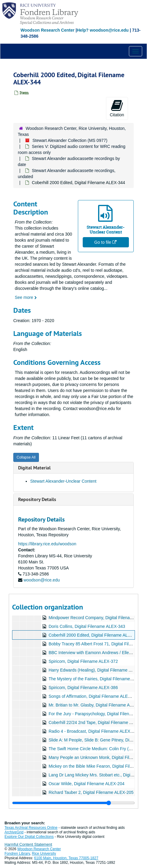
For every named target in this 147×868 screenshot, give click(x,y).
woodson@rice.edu (42, 580)
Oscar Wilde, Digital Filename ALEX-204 (86, 784)
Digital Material (34, 468)
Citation (117, 108)
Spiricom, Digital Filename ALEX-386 (83, 688)
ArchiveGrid (14, 832)
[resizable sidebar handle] (73, 803)
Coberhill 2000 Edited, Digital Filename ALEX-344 (95, 635)
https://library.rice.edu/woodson (47, 544)
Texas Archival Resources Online (31, 828)
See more (26, 297)
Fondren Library (17, 854)
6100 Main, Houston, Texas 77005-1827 (66, 858)
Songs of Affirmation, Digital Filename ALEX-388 (94, 696)
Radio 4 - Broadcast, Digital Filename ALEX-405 (94, 731)
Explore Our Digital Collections (29, 837)
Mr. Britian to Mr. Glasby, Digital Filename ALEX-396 (97, 705)
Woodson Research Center (48, 30)
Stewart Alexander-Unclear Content (63, 481)
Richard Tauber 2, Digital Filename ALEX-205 (91, 792)
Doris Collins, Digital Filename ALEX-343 (87, 626)
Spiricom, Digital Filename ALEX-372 (83, 661)
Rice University (44, 854)
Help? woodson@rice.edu (103, 30)
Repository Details (37, 499)
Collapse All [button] (26, 457)
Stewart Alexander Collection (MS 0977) (70, 140)
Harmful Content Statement (28, 844)
